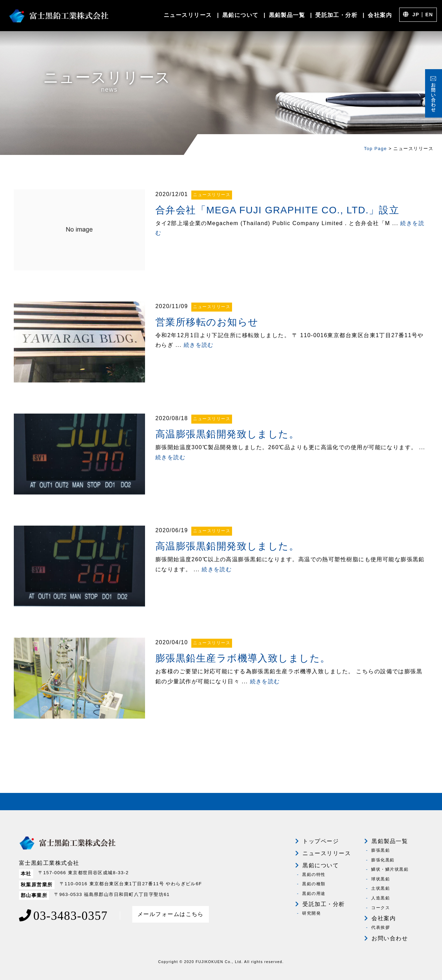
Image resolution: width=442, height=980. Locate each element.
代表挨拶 (381, 927)
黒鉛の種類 (314, 884)
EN (429, 15)
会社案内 (380, 15)
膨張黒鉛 (381, 850)
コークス (381, 908)
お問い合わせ (390, 938)
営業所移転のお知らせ (207, 322)
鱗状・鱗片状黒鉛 (390, 869)
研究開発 (311, 913)
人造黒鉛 (381, 898)
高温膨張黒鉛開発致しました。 (227, 434)
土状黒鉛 (381, 888)
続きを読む (199, 345)
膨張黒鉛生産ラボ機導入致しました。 (243, 658)
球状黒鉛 (381, 879)
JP (416, 15)
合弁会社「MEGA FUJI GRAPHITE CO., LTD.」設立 (277, 210)
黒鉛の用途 (314, 894)
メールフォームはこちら (171, 914)
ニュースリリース (188, 15)
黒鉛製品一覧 (287, 15)
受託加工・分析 (336, 15)
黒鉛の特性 (314, 875)
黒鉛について (241, 15)
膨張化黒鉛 (383, 860)
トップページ (321, 841)
